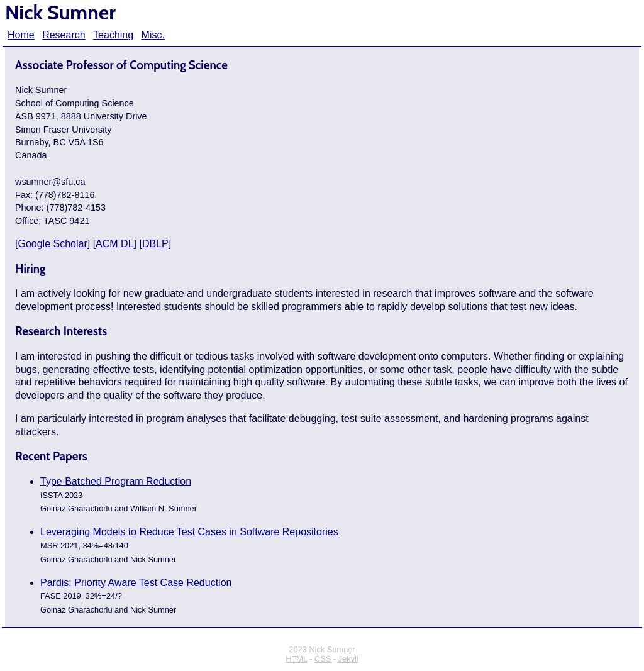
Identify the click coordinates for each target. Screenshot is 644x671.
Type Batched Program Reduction (116, 481)
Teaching (113, 35)
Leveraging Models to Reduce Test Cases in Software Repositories (189, 532)
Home (21, 35)
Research (64, 35)
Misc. (153, 35)
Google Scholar (52, 244)
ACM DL (114, 244)
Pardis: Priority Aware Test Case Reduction (136, 583)
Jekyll (348, 659)
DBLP (155, 244)
